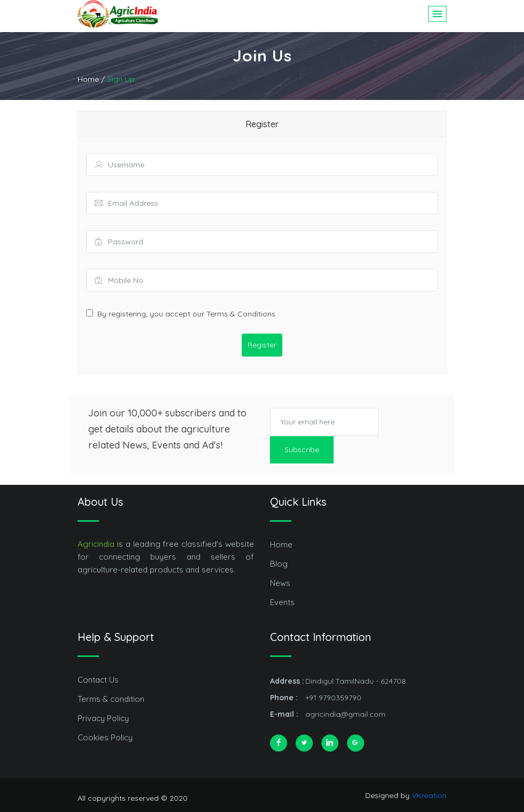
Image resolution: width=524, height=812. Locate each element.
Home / (91, 79)
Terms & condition (111, 698)
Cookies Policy (105, 737)
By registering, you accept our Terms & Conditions (186, 314)
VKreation (429, 795)
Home (281, 544)
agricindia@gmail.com (345, 714)
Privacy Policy (103, 718)
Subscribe (302, 449)
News (280, 582)
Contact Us (98, 679)
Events (282, 602)
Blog (279, 563)
